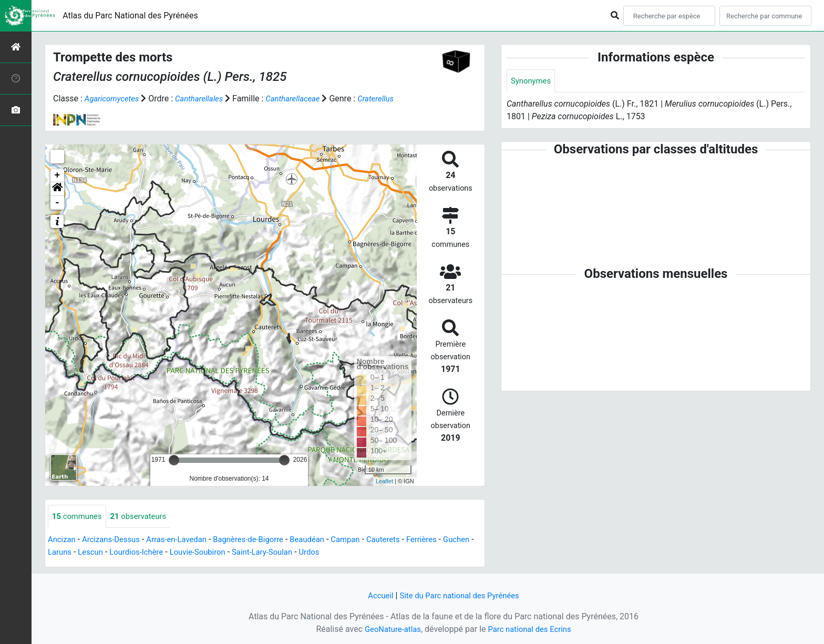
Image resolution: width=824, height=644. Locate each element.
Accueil (376, 595)
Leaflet (384, 481)
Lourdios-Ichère (177, 553)
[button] (57, 189)
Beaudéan (326, 540)
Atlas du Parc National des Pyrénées (130, 15)
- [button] (58, 203)
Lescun (128, 553)
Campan (367, 540)
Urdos (363, 553)
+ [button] (58, 175)
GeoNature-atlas (389, 629)
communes (79, 517)
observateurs (144, 517)
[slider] (174, 460)
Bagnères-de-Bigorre (263, 540)
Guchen (62, 553)
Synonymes (532, 81)
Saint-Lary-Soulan (312, 553)
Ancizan (63, 540)
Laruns (96, 553)
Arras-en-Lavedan (186, 540)
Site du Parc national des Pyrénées (460, 595)
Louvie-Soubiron (243, 553)
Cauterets (407, 540)
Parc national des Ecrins (532, 629)
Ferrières (448, 540)
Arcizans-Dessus (115, 540)
